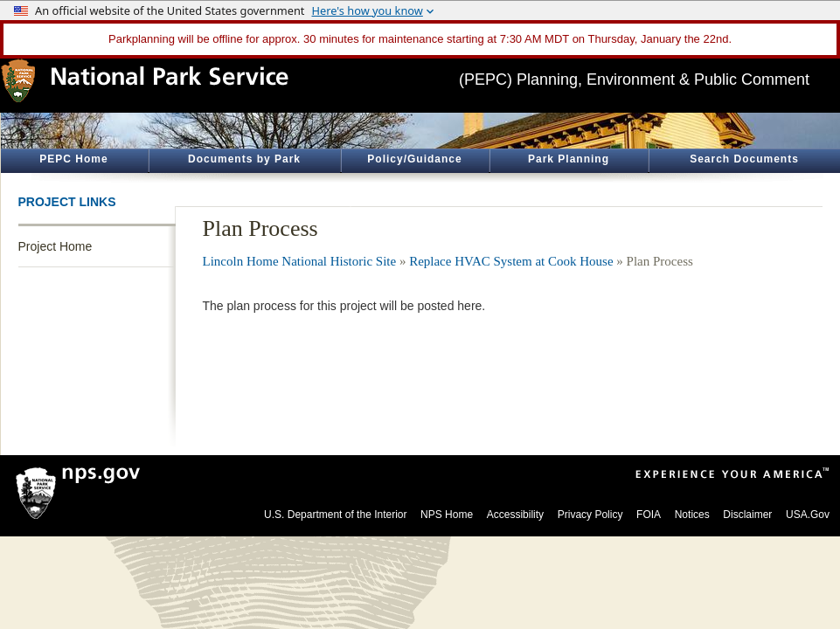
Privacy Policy (590, 515)
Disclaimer (747, 515)
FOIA (649, 515)
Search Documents (744, 159)
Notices (692, 515)
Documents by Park (244, 159)
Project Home (56, 246)
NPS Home (447, 515)
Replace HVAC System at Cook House (511, 261)
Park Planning (569, 159)
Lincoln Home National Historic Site (300, 261)
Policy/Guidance (414, 159)
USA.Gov (808, 515)
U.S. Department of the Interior (335, 515)
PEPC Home (73, 159)
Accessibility (515, 515)
